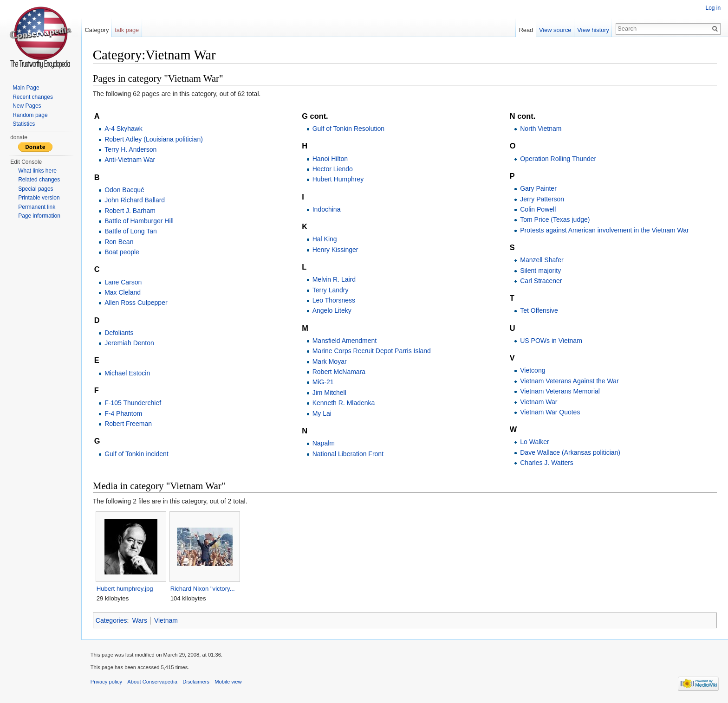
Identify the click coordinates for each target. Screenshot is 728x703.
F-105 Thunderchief (133, 403)
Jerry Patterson (542, 199)
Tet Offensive (539, 311)
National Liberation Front (348, 454)
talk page (127, 30)
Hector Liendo (333, 169)
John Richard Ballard (135, 200)
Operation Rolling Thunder (558, 159)
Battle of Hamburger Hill (140, 221)
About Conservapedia (153, 682)
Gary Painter (538, 188)
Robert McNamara (339, 372)
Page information (39, 216)
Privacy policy (107, 682)
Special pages (36, 189)
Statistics (24, 124)
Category (97, 30)
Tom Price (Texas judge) (555, 220)
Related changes (39, 180)
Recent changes (33, 97)
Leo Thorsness (334, 300)
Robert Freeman (129, 424)
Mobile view (228, 682)
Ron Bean (119, 242)
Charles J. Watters (547, 463)
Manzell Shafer (542, 260)
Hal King (325, 239)
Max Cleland (123, 292)
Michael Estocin (128, 373)
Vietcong (533, 371)
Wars (140, 620)
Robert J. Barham (130, 211)
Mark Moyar (330, 361)
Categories (112, 620)
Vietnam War (539, 402)
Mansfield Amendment (345, 341)
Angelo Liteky (332, 311)
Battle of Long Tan (131, 232)
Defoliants (119, 333)
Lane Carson (123, 282)
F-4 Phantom (124, 413)
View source (555, 30)
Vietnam (166, 620)
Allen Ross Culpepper (136, 303)
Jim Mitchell (329, 393)
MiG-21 (323, 382)
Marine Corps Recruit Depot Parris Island (372, 351)
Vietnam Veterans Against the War (569, 381)
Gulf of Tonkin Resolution (348, 129)
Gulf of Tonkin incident (137, 454)
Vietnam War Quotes (550, 412)
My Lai (322, 413)
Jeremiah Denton (130, 343)
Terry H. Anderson (131, 149)
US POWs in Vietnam (551, 341)
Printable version (39, 198)
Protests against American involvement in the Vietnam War (604, 230)
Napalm (324, 443)
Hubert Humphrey (338, 180)
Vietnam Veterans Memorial (560, 391)
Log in (713, 8)
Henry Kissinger (335, 250)
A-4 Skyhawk (124, 129)
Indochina (327, 209)
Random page (30, 115)
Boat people (122, 252)
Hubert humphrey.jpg (125, 589)
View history (593, 30)
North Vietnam (541, 129)
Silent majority (540, 271)
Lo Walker (535, 442)
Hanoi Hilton (330, 159)
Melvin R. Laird (334, 279)
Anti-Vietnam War (130, 160)
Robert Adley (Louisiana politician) (154, 139)
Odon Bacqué (125, 190)
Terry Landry (331, 290)
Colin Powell (538, 209)
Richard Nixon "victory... (203, 589)
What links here (37, 171)
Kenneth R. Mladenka (344, 403)
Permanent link (37, 207)
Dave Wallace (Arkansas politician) (570, 452)
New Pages (27, 106)
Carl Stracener (541, 281)
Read (526, 30)
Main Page (26, 88)
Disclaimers (196, 682)
